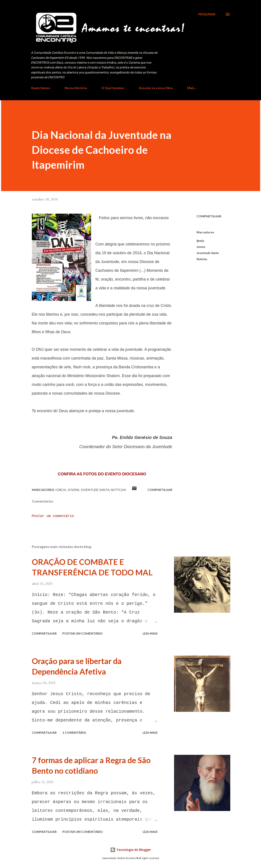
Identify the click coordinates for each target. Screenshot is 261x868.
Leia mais (150, 633)
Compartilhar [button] (209, 216)
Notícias (202, 259)
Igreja (200, 241)
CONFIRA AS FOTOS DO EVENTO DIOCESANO (102, 474)
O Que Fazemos (113, 88)
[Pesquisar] (207, 14)
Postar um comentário (53, 516)
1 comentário (74, 733)
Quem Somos (41, 88)
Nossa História (76, 88)
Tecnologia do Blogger (131, 850)
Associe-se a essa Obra (156, 88)
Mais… (192, 88)
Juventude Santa (208, 253)
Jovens (201, 247)
